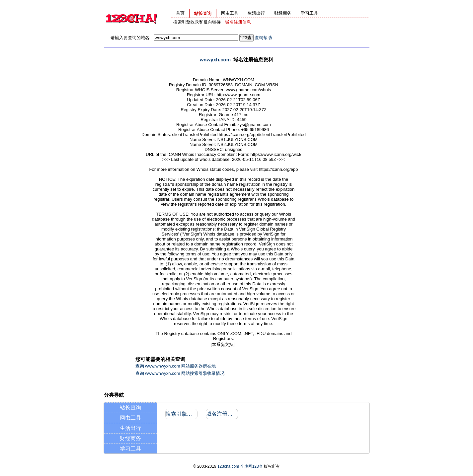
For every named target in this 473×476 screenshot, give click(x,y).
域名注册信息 (238, 22)
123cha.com (228, 466)
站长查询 (130, 408)
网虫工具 (130, 418)
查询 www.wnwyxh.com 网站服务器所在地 (176, 366)
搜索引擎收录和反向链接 (197, 22)
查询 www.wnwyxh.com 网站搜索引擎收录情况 (180, 373)
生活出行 (130, 428)
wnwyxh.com (215, 60)
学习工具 (130, 449)
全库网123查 (252, 466)
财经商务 (130, 438)
